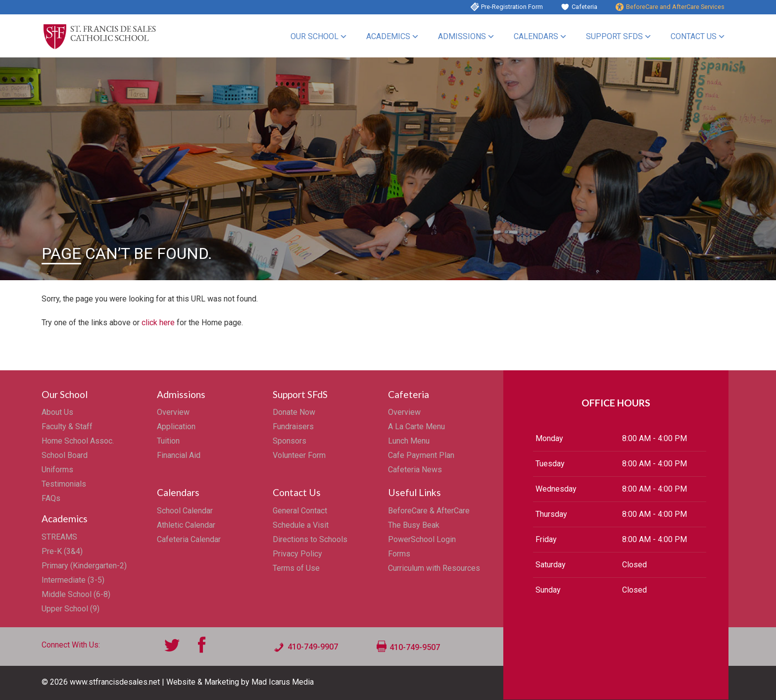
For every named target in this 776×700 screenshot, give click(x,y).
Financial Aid (179, 455)
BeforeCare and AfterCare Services (675, 7)
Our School (315, 36)
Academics (388, 36)
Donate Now (294, 412)
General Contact (300, 511)
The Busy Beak (414, 525)
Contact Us (694, 36)
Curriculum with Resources (434, 568)
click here (158, 323)
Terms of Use (296, 568)
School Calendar (185, 511)
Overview (173, 412)
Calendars (536, 36)
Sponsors (290, 441)
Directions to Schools (310, 539)
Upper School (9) (71, 609)
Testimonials (64, 484)
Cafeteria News (415, 470)
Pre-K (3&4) (62, 551)
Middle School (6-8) (76, 594)
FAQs (51, 498)
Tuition (168, 441)
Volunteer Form (299, 455)
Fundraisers (293, 426)
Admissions (462, 36)
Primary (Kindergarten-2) (84, 566)
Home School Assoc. (78, 441)
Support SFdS (614, 36)
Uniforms (57, 470)
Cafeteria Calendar (189, 539)
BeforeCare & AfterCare (429, 511)
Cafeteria (584, 7)
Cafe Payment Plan (421, 455)
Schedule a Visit (301, 525)
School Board (65, 455)
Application (176, 426)
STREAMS (59, 537)
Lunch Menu (409, 441)
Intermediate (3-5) (73, 580)
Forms (399, 554)
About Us (57, 412)
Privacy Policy (297, 554)
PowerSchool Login (422, 539)
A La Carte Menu (416, 426)
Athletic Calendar (186, 525)
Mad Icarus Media (283, 682)
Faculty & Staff (67, 426)
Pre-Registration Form (512, 7)
